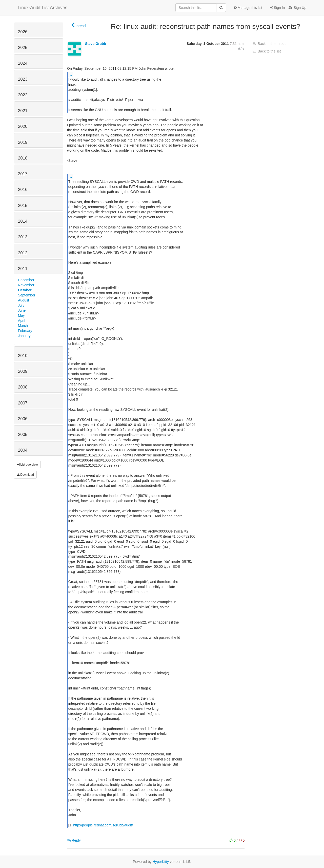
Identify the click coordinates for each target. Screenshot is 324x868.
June (22, 310)
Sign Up (297, 8)
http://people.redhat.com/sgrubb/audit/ (103, 825)
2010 (23, 356)
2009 (23, 371)
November (26, 285)
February (25, 331)
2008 (23, 387)
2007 (23, 403)
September (27, 295)
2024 (23, 63)
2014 (23, 221)
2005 (23, 435)
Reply (74, 840)
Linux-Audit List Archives (43, 8)
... (70, 74)
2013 (23, 237)
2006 (23, 419)
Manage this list (248, 8)
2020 (23, 126)
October (25, 290)
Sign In (277, 8)
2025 (23, 48)
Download (25, 475)
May (21, 315)
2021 (23, 111)
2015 (23, 206)
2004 (23, 450)
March (23, 326)
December (26, 280)
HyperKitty (161, 862)
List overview (27, 465)
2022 (23, 95)
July (21, 305)
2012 (23, 253)
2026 (23, 32)
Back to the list (266, 51)
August (24, 300)
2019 (23, 142)
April (22, 321)
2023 (23, 79)
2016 (23, 190)
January (24, 336)
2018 (23, 158)
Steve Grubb (96, 44)
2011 (23, 269)
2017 (23, 174)
